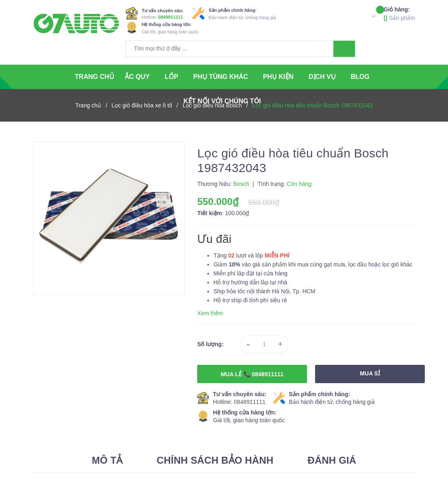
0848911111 (171, 17)
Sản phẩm (399, 13)
